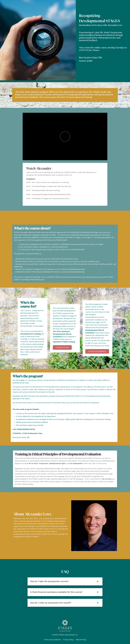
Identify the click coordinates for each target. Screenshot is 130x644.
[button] (62, 347)
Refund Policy (81, 640)
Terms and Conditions (53, 640)
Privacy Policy (68, 640)
